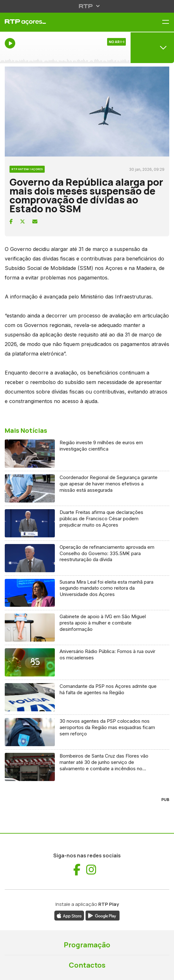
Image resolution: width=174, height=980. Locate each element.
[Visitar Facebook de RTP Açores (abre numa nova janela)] (77, 870)
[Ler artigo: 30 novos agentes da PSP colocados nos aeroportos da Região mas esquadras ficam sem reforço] (87, 732)
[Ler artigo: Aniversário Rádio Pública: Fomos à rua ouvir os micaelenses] (87, 663)
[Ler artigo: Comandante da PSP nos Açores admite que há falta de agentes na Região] (87, 697)
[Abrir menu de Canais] (152, 48)
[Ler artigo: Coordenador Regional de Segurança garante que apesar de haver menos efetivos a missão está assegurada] (87, 489)
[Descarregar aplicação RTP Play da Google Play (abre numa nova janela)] (103, 915)
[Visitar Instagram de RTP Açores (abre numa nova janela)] (91, 870)
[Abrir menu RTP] (87, 6)
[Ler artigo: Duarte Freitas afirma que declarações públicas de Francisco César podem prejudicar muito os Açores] (87, 523)
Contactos (87, 965)
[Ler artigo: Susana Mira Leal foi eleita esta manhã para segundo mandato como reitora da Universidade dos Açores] (87, 593)
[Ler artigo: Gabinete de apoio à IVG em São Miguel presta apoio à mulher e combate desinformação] (87, 628)
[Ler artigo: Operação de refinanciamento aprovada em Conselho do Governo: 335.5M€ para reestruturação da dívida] (87, 558)
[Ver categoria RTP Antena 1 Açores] (27, 168)
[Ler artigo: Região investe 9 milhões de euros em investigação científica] (87, 454)
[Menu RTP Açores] (168, 22)
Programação (87, 945)
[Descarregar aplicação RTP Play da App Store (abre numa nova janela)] (69, 915)
